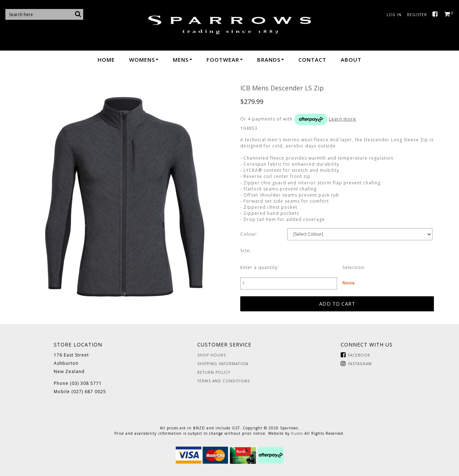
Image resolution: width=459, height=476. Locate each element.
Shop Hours (212, 355)
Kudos (297, 433)
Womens (144, 60)
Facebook (437, 15)
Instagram (360, 364)
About (351, 60)
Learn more (342, 119)
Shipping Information (223, 364)
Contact (312, 60)
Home (106, 60)
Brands (271, 60)
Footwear (225, 60)
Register (417, 15)
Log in (394, 15)
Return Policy (214, 372)
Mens (183, 60)
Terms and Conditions (224, 381)
